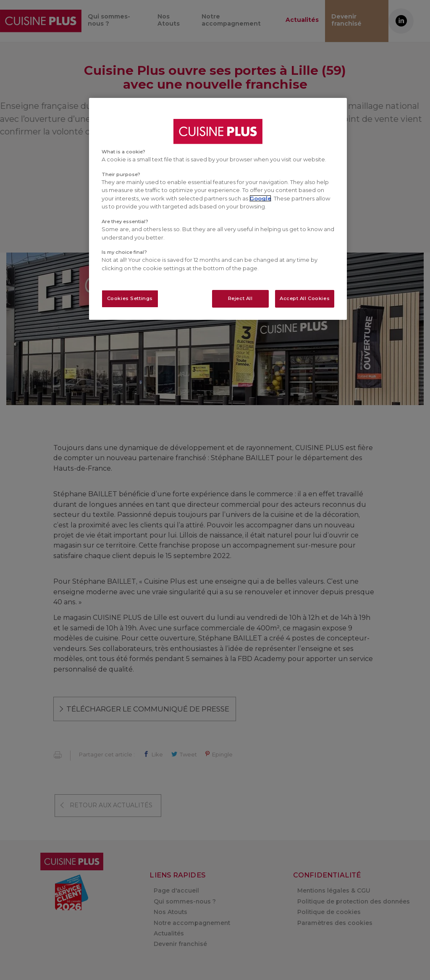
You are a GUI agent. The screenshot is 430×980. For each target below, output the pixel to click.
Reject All (240, 298)
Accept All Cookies (305, 298)
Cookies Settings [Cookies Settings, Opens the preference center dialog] (130, 298)
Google (260, 198)
